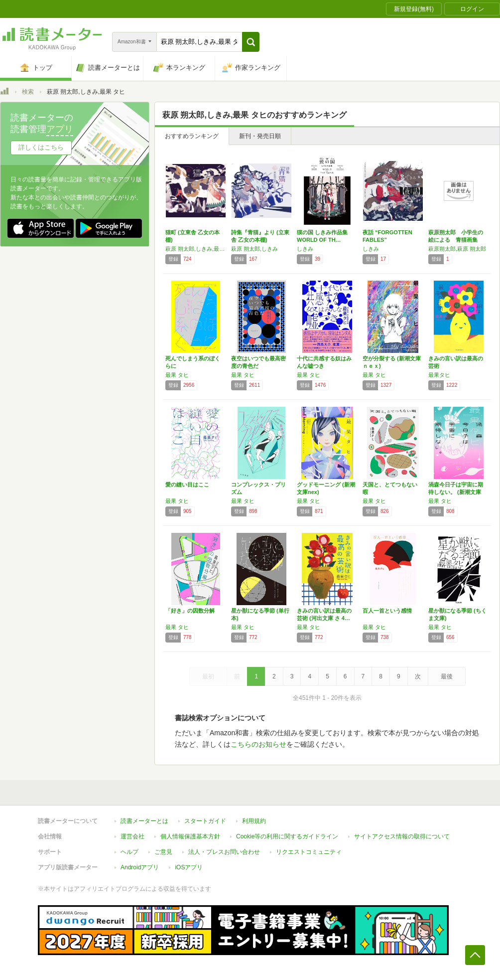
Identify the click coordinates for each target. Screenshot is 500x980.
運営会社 (132, 836)
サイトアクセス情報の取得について (402, 836)
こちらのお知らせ (258, 744)
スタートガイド (205, 821)
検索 (28, 92)
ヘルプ (129, 852)
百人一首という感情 (387, 611)
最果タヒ (439, 375)
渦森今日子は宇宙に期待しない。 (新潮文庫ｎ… (456, 492)
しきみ (305, 249)
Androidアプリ (140, 867)
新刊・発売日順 (260, 136)
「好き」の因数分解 (190, 611)
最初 (208, 676)
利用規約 (254, 821)
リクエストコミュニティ (309, 852)
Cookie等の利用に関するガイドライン (287, 836)
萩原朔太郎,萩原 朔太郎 (457, 249)
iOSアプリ (189, 867)
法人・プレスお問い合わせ (224, 852)
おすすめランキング (192, 136)
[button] (251, 42)
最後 (447, 676)
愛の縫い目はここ (187, 485)
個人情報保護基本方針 (190, 836)
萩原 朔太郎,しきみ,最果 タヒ (196, 249)
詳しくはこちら (41, 147)
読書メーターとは (144, 821)
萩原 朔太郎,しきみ (254, 249)
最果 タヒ (177, 375)
